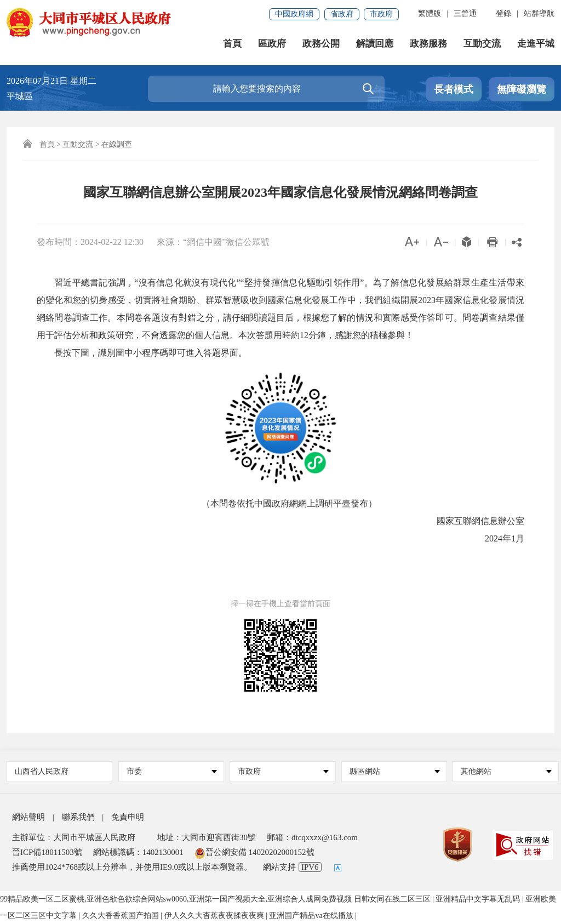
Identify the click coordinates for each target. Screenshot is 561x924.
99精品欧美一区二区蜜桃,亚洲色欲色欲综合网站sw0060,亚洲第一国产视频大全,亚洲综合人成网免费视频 (176, 899)
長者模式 (454, 89)
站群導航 (539, 13)
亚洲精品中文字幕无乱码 (479, 899)
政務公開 (321, 44)
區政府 (272, 44)
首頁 (232, 44)
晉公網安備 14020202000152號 (254, 852)
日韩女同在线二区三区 (393, 899)
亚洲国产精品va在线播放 (312, 916)
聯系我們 (78, 817)
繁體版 (430, 13)
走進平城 (536, 44)
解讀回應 (375, 44)
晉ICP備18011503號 (47, 852)
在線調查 (117, 144)
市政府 (381, 14)
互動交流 (482, 44)
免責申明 (128, 817)
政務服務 (428, 44)
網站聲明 (28, 817)
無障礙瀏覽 (522, 89)
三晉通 (465, 13)
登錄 (503, 13)
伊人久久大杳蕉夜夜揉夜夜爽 (215, 916)
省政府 (342, 14)
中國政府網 (294, 14)
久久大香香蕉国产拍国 (122, 916)
